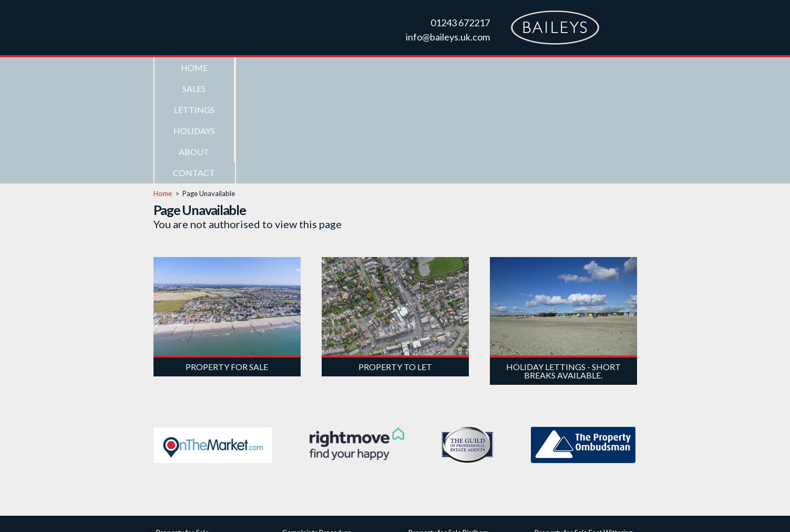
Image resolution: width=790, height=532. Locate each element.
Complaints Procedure (317, 427)
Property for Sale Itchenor (574, 439)
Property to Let (180, 451)
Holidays (435, 68)
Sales (274, 68)
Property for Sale (182, 427)
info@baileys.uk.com (448, 37)
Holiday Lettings (181, 462)
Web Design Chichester (445, 514)
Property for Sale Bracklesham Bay (461, 439)
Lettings (355, 68)
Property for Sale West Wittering (585, 451)
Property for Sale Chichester (452, 451)
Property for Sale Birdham (448, 427)
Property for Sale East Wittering (583, 427)
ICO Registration (308, 439)
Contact (596, 68)
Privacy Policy (508, 514)
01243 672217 (460, 23)
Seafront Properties (186, 439)
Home (194, 68)
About (516, 68)
